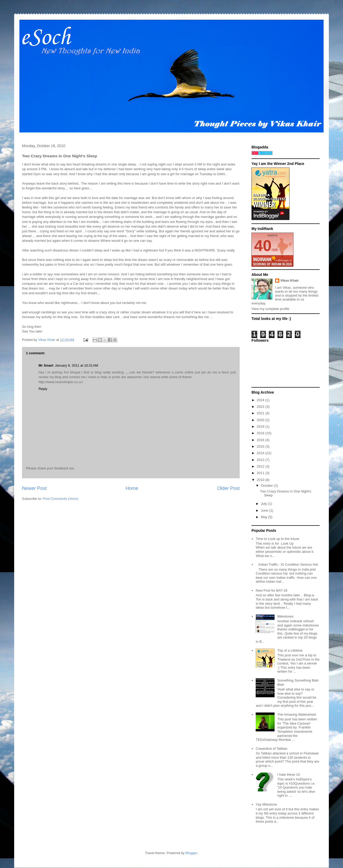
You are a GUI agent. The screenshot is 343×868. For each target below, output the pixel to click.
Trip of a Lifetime (290, 650)
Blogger (191, 853)
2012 (261, 466)
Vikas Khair (290, 280)
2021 (261, 413)
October (267, 486)
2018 (261, 433)
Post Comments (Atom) (61, 499)
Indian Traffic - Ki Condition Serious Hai (288, 564)
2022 (261, 407)
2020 (261, 420)
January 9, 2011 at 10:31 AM (76, 365)
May (265, 517)
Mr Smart (46, 365)
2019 (261, 427)
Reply (43, 389)
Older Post (228, 488)
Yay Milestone (266, 804)
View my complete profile (270, 309)
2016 (261, 440)
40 (263, 246)
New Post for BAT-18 (271, 590)
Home (132, 488)
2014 (261, 453)
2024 (261, 400)
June (265, 510)
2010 (261, 480)
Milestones (285, 616)
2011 (261, 473)
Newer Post (34, 488)
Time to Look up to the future (277, 539)
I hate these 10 (288, 775)
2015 (261, 446)
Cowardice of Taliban (271, 749)
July (264, 504)
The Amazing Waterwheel (297, 714)
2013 (261, 460)
